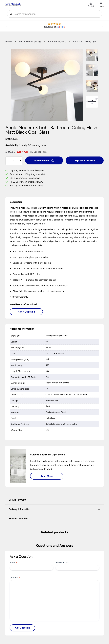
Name (13, 562)
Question (15, 578)
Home (9, 42)
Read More (47, 476)
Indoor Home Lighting (30, 42)
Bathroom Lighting (57, 42)
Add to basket (44, 160)
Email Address (63, 562)
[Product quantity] (14, 161)
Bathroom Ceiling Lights (85, 42)
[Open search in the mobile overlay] (54, 14)
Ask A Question (26, 312)
